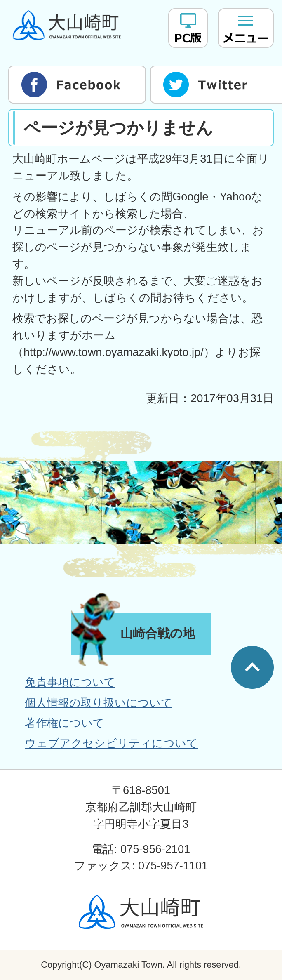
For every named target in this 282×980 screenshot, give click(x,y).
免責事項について (70, 682)
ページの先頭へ (252, 667)
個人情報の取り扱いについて (99, 703)
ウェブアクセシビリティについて (111, 743)
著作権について (65, 723)
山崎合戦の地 (158, 633)
